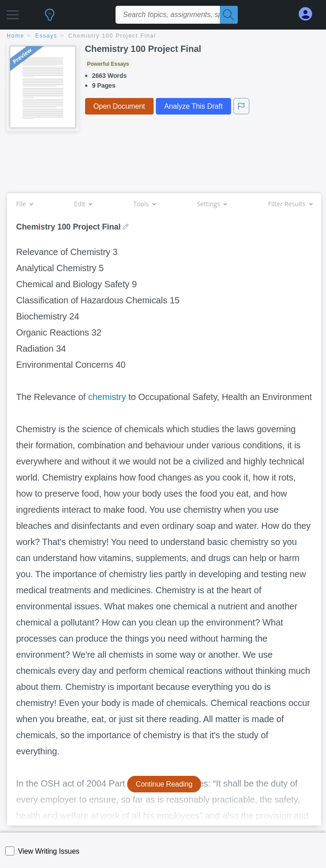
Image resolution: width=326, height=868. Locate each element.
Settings (212, 204)
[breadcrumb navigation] (163, 36)
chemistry (107, 397)
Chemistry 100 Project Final (112, 36)
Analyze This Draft (193, 106)
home (15, 36)
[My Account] (309, 14)
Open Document (119, 106)
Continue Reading (164, 784)
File (24, 204)
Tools (144, 204)
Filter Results (290, 204)
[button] (13, 12)
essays (46, 36)
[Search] (229, 15)
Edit (83, 204)
